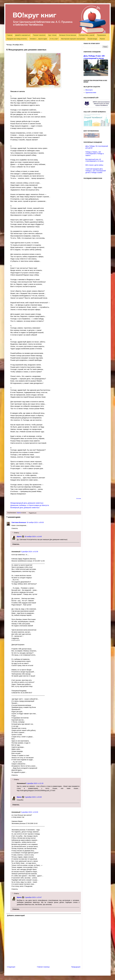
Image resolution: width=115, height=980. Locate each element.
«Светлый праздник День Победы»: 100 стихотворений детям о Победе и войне (96, 171)
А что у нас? (54, 39)
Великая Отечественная (68, 35)
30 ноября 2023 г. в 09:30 (35, 522)
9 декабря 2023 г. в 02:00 (30, 812)
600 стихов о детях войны (94, 165)
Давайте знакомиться (23, 35)
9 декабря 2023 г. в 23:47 (33, 897)
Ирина (19, 513)
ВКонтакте (89, 90)
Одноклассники (91, 92)
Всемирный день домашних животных (25, 508)
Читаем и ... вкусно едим (38, 39)
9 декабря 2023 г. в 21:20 (35, 783)
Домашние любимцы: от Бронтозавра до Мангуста (30, 505)
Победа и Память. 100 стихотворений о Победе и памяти (95, 154)
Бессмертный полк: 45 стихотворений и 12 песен (95, 160)
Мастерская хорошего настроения (73, 39)
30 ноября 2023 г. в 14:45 (33, 537)
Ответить (15, 528)
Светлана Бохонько (19, 522)
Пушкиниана (101, 35)
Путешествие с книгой (87, 35)
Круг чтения (52, 35)
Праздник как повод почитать (17, 39)
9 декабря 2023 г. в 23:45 (33, 797)
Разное (102, 39)
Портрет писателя (39, 35)
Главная (10, 35)
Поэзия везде (92, 39)
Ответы (16, 533)
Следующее (11, 967)
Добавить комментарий (16, 915)
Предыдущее (76, 967)
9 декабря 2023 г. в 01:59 (30, 552)
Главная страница (43, 967)
